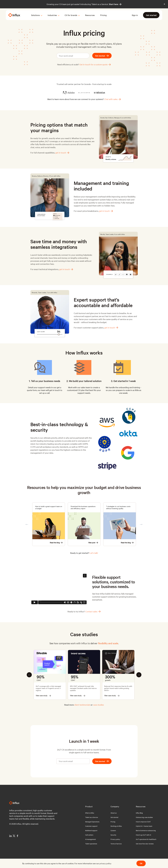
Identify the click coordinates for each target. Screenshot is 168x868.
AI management (91, 839)
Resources (90, 15)
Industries (52, 15)
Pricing (103, 15)
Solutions (35, 15)
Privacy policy (115, 839)
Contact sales (93, 612)
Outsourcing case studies (144, 817)
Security (113, 835)
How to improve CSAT (143, 822)
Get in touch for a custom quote (95, 64)
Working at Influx (116, 826)
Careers (113, 830)
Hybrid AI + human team (144, 826)
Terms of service (116, 844)
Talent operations (91, 844)
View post (93, 543)
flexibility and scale (108, 643)
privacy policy (105, 863)
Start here (115, 4)
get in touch (62, 153)
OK (141, 863)
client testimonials (82, 705)
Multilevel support (91, 830)
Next (141, 524)
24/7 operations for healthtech (146, 839)
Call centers (89, 835)
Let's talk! (94, 553)
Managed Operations (92, 822)
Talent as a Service (92, 817)
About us (114, 813)
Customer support (91, 826)
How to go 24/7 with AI (143, 835)
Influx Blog (139, 813)
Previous (27, 524)
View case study (43, 696)
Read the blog (56, 543)
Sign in (135, 15)
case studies (98, 705)
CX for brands (71, 15)
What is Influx (90, 813)
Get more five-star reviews (145, 844)
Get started (151, 15)
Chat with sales (113, 99)
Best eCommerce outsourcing (146, 830)
